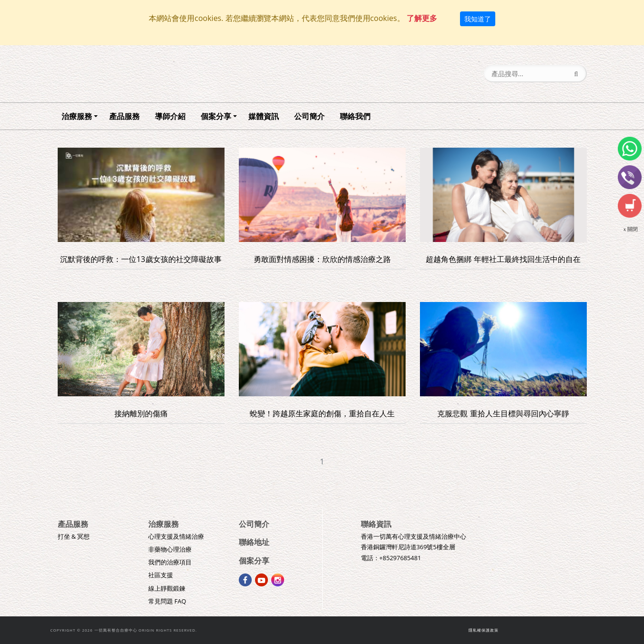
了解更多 (422, 18)
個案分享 (216, 116)
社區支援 (161, 575)
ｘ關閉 (630, 229)
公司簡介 (309, 116)
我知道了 (478, 19)
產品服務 (124, 116)
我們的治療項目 (170, 562)
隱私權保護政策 (484, 630)
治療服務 (77, 116)
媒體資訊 (264, 116)
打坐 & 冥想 (74, 536)
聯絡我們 (355, 116)
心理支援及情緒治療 (176, 536)
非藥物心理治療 (170, 549)
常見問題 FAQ (167, 601)
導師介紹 (170, 116)
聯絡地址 (254, 542)
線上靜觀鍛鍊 (167, 588)
